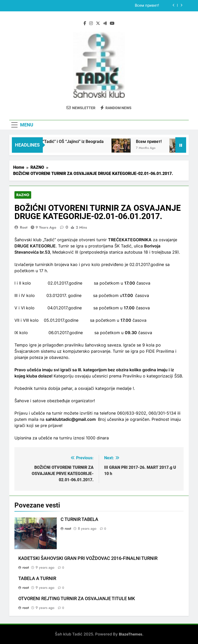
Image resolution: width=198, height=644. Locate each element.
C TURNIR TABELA (79, 519)
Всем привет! (147, 6)
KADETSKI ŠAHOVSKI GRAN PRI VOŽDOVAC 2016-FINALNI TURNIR (88, 558)
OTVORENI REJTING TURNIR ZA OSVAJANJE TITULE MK (77, 599)
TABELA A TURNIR (37, 578)
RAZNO (23, 195)
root (24, 227)
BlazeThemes (131, 634)
